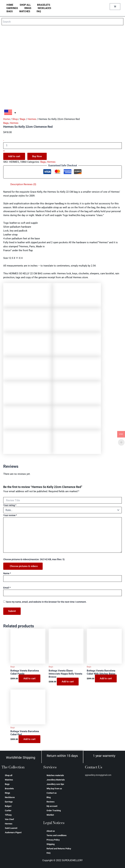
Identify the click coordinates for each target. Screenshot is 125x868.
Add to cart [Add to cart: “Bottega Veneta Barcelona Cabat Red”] (29, 739)
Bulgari (8, 806)
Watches (25, 11)
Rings (28, 8)
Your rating (10, 505)
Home (7, 119)
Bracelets (44, 5)
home (10, 5)
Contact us (52, 793)
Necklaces (44, 8)
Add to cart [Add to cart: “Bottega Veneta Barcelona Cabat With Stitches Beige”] (106, 678)
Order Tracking (54, 810)
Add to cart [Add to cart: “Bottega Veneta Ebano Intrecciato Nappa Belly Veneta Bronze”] (68, 682)
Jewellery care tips (55, 784)
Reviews (51, 802)
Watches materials (55, 775)
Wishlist (50, 815)
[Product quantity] (62, 146)
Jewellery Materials (56, 780)
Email (7, 588)
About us (51, 831)
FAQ (39, 11)
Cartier (8, 810)
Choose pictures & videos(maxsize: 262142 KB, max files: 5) (34, 559)
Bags (10, 11)
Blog (49, 797)
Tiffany (8, 815)
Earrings (12, 8)
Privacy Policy (53, 840)
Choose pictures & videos (24, 566)
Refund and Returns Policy (59, 849)
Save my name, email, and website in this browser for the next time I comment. (46, 602)
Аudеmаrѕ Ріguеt (13, 832)
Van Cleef (9, 819)
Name (7, 573)
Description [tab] (17, 184)
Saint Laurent (11, 828)
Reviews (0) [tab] (30, 184)
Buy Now (37, 156)
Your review (10, 515)
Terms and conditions (57, 835)
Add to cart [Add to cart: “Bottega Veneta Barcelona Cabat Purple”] (29, 678)
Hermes (32, 119)
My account (52, 806)
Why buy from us (54, 789)
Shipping (51, 844)
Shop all (25, 5)
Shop (15, 119)
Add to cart (14, 156)
